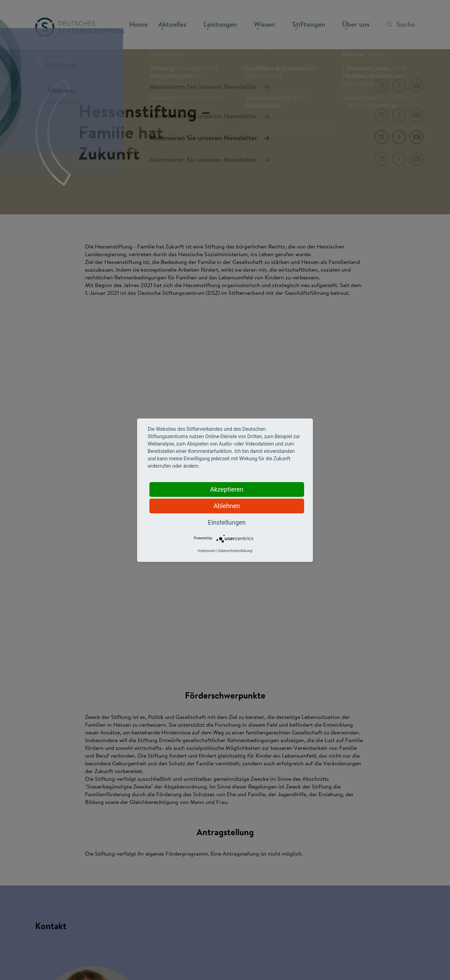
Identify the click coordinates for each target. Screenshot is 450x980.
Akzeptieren (227, 489)
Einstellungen (227, 522)
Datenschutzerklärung (235, 551)
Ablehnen (227, 506)
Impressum (206, 551)
